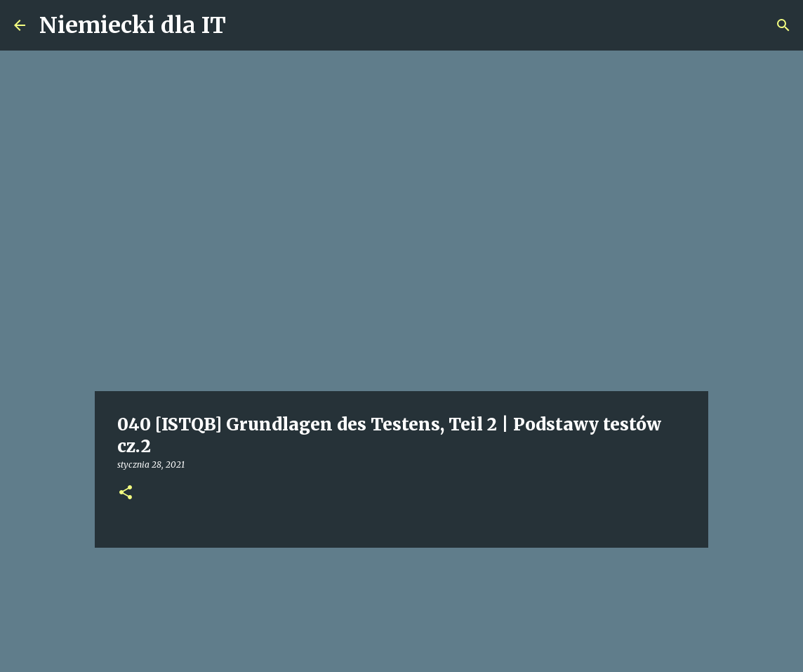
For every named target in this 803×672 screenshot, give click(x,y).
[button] (126, 493)
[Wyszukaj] (783, 25)
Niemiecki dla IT (133, 25)
